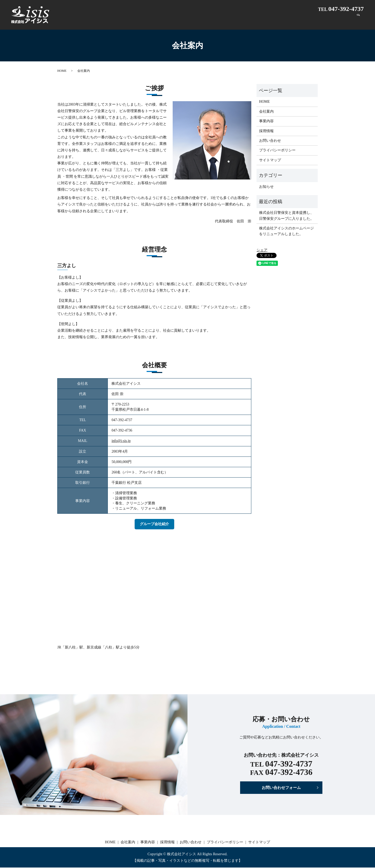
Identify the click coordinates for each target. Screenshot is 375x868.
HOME (232, 20)
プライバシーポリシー (277, 150)
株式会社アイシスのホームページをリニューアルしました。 (286, 231)
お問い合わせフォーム (281, 788)
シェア (262, 250)
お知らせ (266, 187)
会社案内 (256, 20)
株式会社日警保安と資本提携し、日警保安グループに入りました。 (286, 216)
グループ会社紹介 (154, 524)
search (358, 20)
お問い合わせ (336, 20)
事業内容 (282, 20)
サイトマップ (270, 160)
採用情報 (307, 20)
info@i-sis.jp (121, 441)
